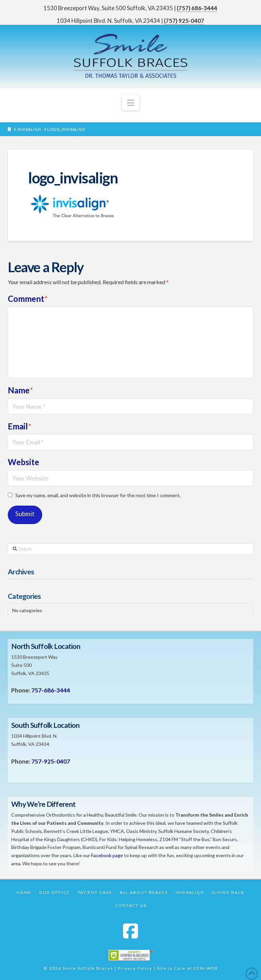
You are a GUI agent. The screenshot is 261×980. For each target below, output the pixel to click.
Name (20, 390)
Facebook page (107, 855)
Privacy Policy (135, 968)
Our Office (54, 892)
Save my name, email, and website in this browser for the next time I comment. (98, 495)
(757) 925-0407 (184, 21)
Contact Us (131, 905)
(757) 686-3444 (197, 8)
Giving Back (228, 892)
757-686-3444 (51, 690)
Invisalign (190, 892)
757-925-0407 (51, 761)
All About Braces (144, 892)
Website (23, 462)
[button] (131, 103)
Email (20, 426)
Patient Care (95, 892)
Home (24, 892)
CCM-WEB (206, 968)
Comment (28, 299)
